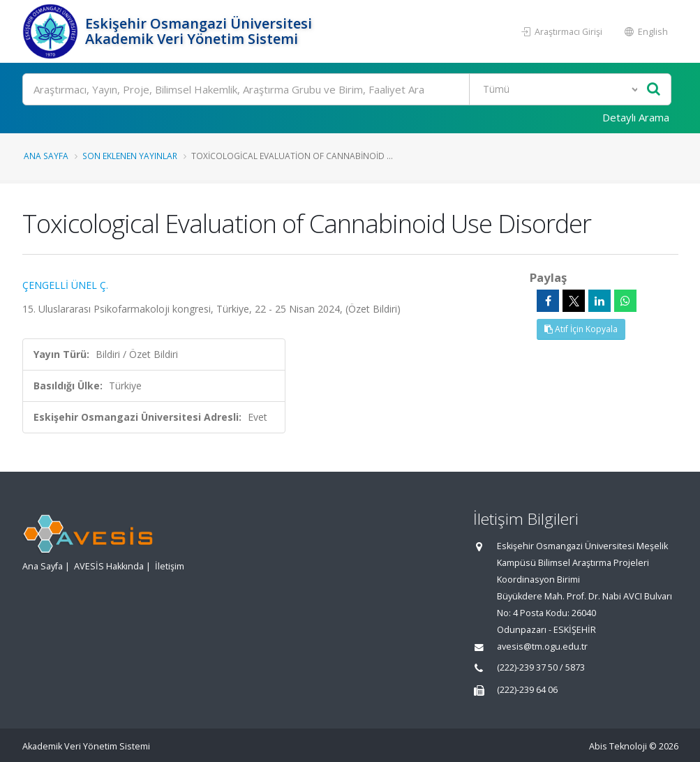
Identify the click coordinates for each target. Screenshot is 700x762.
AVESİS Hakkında (109, 566)
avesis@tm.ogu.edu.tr (542, 647)
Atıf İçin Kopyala (581, 329)
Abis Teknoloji (618, 746)
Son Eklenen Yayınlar (130, 156)
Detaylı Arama (636, 117)
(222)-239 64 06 (527, 690)
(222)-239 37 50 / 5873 (541, 667)
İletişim (170, 566)
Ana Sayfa (46, 156)
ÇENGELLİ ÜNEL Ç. (65, 285)
